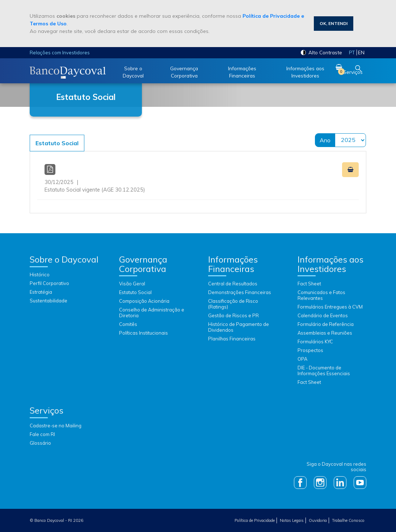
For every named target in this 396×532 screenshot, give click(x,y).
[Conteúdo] (198, 170)
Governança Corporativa (184, 72)
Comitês (128, 324)
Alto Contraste (321, 52)
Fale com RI (42, 434)
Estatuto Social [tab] (57, 143)
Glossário (40, 443)
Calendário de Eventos (323, 315)
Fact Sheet (309, 284)
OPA (302, 359)
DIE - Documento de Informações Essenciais (324, 370)
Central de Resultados (233, 284)
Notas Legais (292, 520)
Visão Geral (132, 284)
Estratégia (41, 292)
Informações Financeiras (242, 72)
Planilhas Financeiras (232, 339)
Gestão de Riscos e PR (233, 315)
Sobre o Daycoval (133, 72)
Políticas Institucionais (144, 333)
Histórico (40, 275)
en (361, 52)
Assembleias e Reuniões (325, 333)
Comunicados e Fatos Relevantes (321, 295)
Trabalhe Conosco (348, 520)
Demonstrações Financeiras (240, 292)
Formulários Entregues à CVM (330, 307)
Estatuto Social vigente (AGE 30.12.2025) (198, 179)
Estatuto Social (135, 292)
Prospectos (310, 350)
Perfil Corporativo (49, 283)
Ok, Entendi (334, 23)
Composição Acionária (144, 301)
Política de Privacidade (255, 520)
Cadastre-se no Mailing (56, 426)
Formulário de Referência (326, 324)
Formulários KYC (315, 342)
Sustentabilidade (49, 301)
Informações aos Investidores (305, 72)
